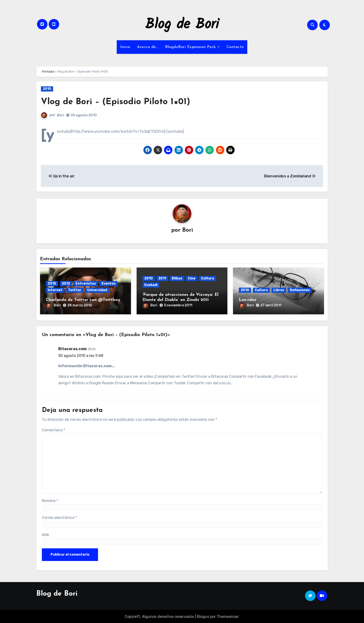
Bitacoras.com (73, 348)
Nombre (50, 500)
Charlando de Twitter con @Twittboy (83, 300)
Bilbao (177, 278)
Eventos (109, 284)
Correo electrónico (59, 517)
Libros (279, 290)
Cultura (207, 278)
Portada (48, 71)
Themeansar (227, 616)
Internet (55, 290)
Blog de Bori (182, 25)
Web (45, 534)
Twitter (75, 290)
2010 (47, 89)
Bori (61, 115)
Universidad (97, 290)
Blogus (203, 616)
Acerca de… (148, 47)
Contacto (235, 47)
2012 (66, 284)
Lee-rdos (248, 300)
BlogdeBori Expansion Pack (191, 47)
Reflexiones (300, 290)
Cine (192, 278)
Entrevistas (86, 284)
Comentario (53, 429)
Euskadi (151, 285)
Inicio (125, 47)
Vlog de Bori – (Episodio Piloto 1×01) (117, 102)
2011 (162, 278)
